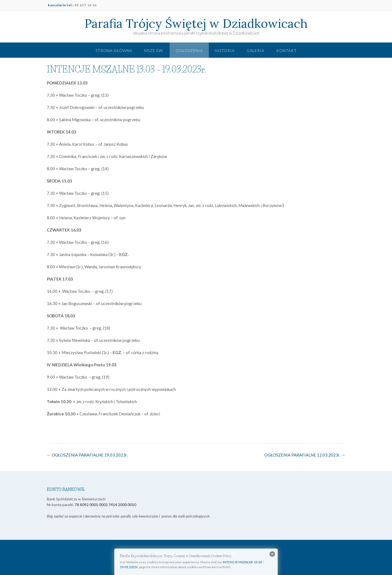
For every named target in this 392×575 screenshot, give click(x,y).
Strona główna (114, 51)
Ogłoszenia (189, 51)
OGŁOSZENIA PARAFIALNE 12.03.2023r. (305, 455)
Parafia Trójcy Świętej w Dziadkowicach (196, 23)
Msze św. (154, 51)
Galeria (255, 51)
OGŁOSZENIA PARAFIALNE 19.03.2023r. (87, 455)
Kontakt (287, 51)
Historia (225, 51)
